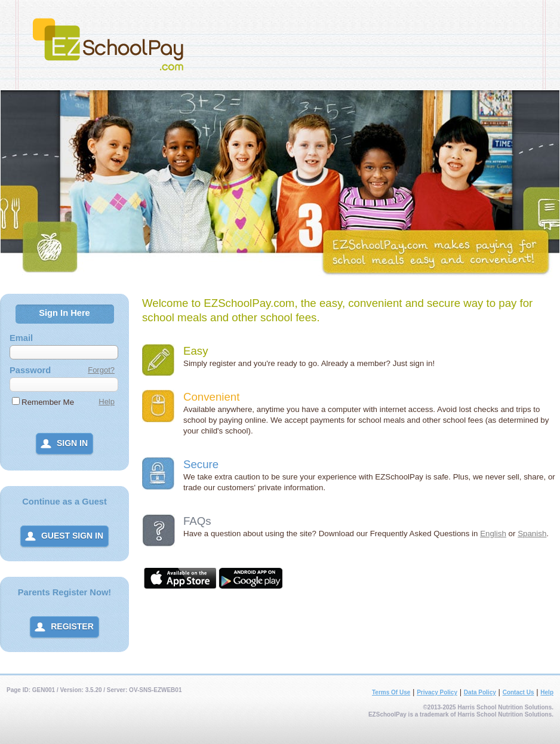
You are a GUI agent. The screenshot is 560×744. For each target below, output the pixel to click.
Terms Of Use (391, 692)
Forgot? (101, 370)
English (493, 534)
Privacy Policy (437, 692)
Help (107, 402)
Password (30, 370)
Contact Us (519, 692)
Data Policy (480, 692)
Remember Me (48, 402)
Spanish (532, 534)
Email (21, 338)
